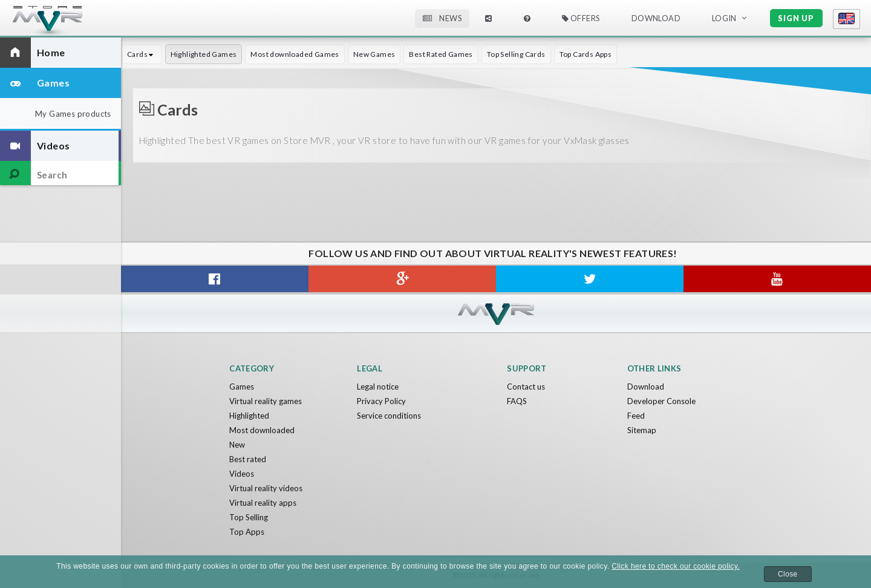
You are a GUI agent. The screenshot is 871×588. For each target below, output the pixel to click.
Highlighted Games (204, 54)
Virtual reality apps (263, 503)
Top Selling (249, 517)
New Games (374, 54)
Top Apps (247, 532)
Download (656, 18)
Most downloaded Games (295, 54)
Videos (242, 474)
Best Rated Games (441, 54)
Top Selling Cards (516, 54)
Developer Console (661, 401)
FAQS (517, 401)
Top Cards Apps (586, 54)
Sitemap (642, 430)
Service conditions (389, 416)
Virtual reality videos (266, 488)
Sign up (796, 18)
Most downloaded (262, 430)
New (237, 445)
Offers (581, 18)
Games (242, 387)
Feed (636, 416)
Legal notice (378, 387)
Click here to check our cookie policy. (676, 566)
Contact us (526, 387)
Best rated (248, 459)
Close (788, 574)
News (442, 18)
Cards (142, 54)
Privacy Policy (381, 401)
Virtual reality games (266, 401)
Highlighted (249, 416)
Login (724, 18)
